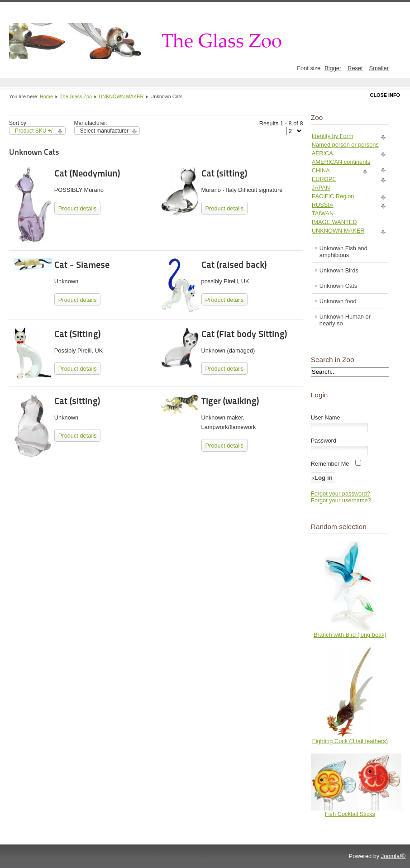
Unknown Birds (339, 270)
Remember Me (330, 464)
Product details (78, 208)
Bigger (333, 68)
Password (324, 441)
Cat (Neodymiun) (87, 173)
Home (46, 96)
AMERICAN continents (341, 162)
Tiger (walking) (230, 401)
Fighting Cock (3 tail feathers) (350, 741)
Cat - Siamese (82, 265)
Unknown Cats (338, 286)
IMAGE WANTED (334, 222)
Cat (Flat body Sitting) (244, 334)
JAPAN (321, 188)
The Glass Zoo (76, 96)
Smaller (379, 68)
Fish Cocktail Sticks (350, 814)
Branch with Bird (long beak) (350, 635)
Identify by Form (333, 136)
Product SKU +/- (35, 131)
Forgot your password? (341, 494)
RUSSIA (323, 205)
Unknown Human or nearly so (345, 320)
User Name (326, 417)
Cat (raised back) (234, 265)
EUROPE (324, 179)
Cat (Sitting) (77, 334)
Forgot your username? (341, 500)
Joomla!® (393, 856)
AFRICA (322, 153)
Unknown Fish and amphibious (343, 252)
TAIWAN (323, 213)
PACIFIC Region (333, 196)
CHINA (321, 170)
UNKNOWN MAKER (121, 96)
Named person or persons (345, 145)
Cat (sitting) (224, 173)
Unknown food (338, 301)
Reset (355, 68)
